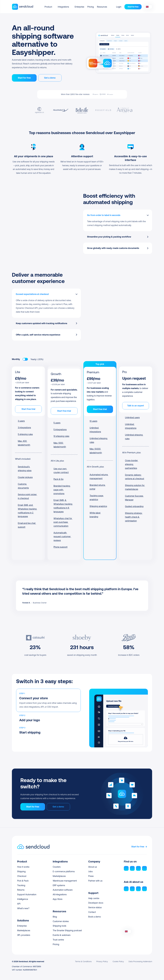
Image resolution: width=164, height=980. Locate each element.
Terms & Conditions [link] (83, 961)
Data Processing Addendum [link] (140, 961)
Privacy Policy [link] (102, 961)
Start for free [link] (138, 847)
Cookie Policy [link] (118, 961)
